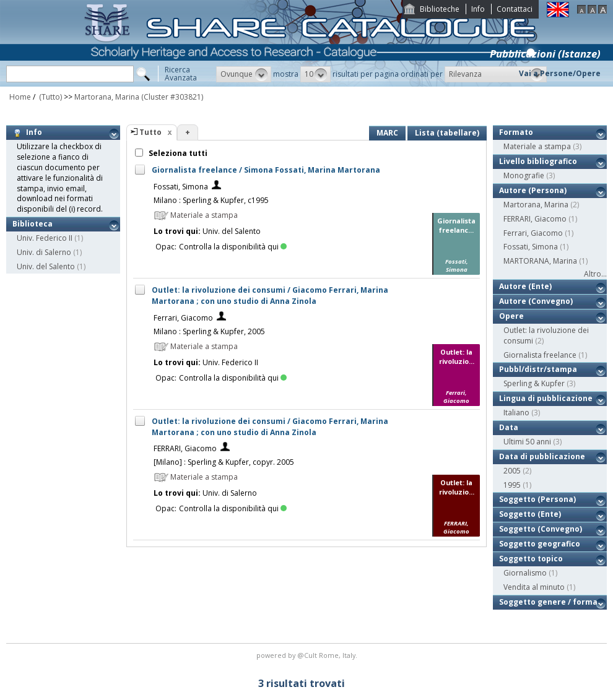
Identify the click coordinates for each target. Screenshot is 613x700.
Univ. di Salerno (44, 252)
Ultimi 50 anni (527, 442)
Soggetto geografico (540, 544)
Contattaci (515, 9)
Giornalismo (525, 573)
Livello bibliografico (538, 161)
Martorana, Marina (107, 97)
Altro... (595, 274)
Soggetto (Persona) (537, 499)
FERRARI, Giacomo (185, 448)
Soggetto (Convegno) (541, 529)
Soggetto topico (531, 559)
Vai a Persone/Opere (560, 73)
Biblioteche (440, 9)
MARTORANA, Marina (540, 261)
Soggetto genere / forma (548, 602)
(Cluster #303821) (172, 97)
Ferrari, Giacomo (183, 318)
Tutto (150, 132)
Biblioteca (33, 224)
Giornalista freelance (540, 355)
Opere (511, 316)
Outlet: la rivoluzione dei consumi (546, 335)
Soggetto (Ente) (530, 514)
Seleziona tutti (177, 153)
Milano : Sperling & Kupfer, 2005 (209, 331)
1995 (512, 485)
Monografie (524, 175)
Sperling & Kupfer (534, 383)
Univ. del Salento (46, 266)
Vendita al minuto (534, 587)
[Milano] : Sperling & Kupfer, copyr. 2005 (224, 462)
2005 (512, 471)
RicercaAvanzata (181, 74)
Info (478, 9)
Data (509, 427)
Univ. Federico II (45, 238)
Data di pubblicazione (542, 456)
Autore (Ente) (525, 286)
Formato (516, 132)
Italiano (516, 413)
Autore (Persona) (533, 190)
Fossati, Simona (181, 187)
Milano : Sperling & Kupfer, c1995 (211, 200)
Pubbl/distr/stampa (538, 369)
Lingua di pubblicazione (546, 398)
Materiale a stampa (537, 146)
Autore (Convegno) (536, 301)
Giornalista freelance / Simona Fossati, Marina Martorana (266, 170)
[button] (244, 74)
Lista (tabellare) (447, 133)
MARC (387, 133)
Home (20, 97)
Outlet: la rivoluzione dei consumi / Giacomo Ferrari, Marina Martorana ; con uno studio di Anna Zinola (270, 296)
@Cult (308, 655)
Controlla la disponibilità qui (233, 247)
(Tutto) (50, 97)
